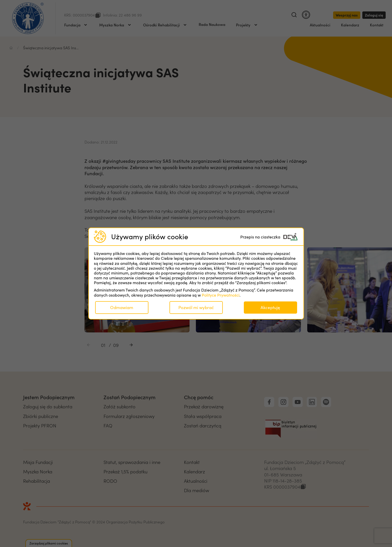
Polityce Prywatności (221, 295)
